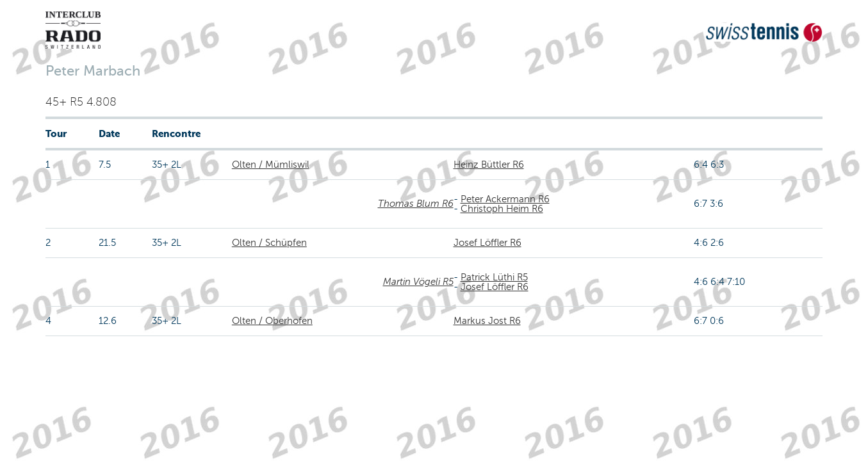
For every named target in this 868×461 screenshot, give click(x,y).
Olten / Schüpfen (269, 243)
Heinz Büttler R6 (489, 165)
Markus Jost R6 (487, 321)
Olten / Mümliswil (271, 165)
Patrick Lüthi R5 (494, 277)
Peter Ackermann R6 (505, 199)
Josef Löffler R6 (487, 243)
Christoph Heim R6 (502, 209)
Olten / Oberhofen (272, 321)
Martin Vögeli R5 (418, 282)
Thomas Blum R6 (416, 204)
